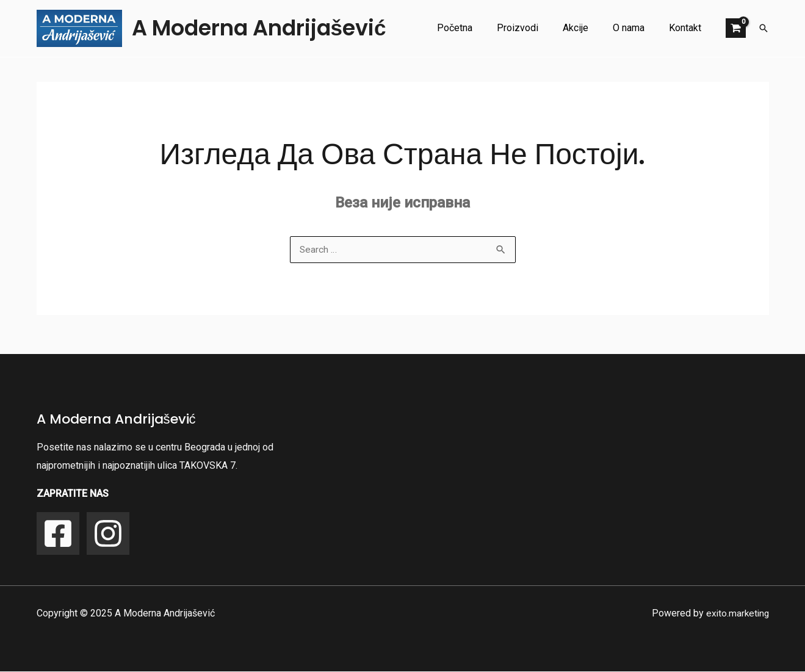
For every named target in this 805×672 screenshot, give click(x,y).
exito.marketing (736, 614)
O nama (636, 28)
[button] (763, 28)
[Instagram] (108, 534)
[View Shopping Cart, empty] (736, 28)
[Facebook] (58, 534)
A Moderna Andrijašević (259, 28)
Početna (477, 28)
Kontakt (688, 28)
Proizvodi (535, 28)
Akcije (588, 28)
